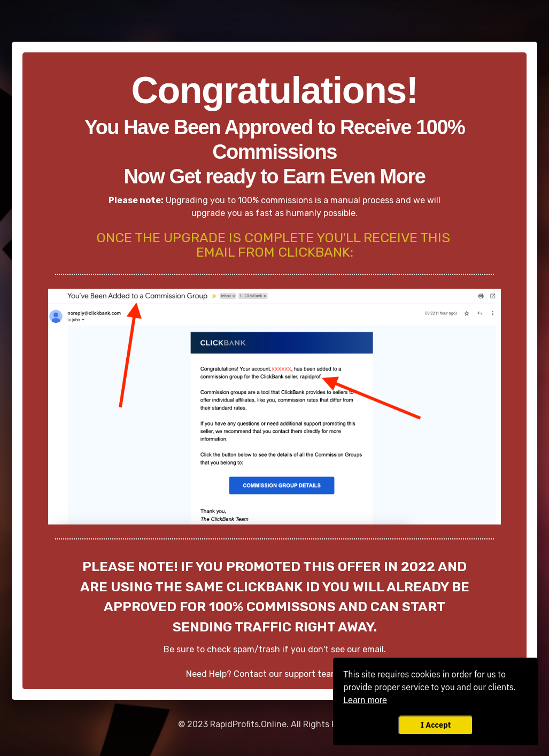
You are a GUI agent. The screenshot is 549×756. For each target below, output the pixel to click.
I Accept (436, 725)
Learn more (365, 700)
